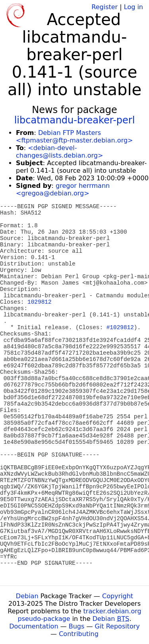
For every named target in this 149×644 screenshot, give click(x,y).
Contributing (79, 634)
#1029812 (120, 328)
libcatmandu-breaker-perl (75, 120)
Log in (134, 7)
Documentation (34, 626)
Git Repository (117, 626)
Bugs (77, 626)
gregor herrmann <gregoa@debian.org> (63, 189)
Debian (27, 596)
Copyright (118, 596)
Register (104, 7)
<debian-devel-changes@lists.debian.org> (59, 152)
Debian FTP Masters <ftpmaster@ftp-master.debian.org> (74, 137)
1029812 (39, 302)
